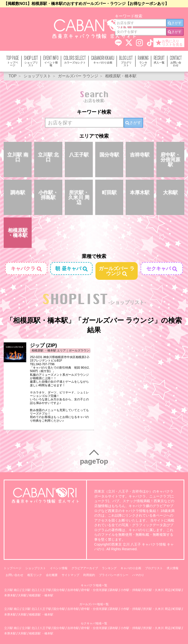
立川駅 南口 (18, 157)
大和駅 (170, 192)
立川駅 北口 (48, 157)
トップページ (13, 568)
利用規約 (89, 575)
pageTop (94, 461)
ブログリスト (154, 568)
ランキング (109, 568)
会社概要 (52, 575)
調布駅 (18, 192)
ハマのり (138, 575)
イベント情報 (59, 568)
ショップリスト (36, 568)
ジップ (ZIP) (43, 345)
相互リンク (35, 575)
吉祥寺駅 (140, 155)
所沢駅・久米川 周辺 (79, 197)
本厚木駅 (140, 192)
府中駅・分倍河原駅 (170, 160)
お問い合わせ (14, 575)
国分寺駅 (109, 155)
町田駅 (109, 192)
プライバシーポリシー (114, 575)
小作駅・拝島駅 (48, 195)
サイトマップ (70, 575)
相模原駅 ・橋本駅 (18, 233)
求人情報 (173, 568)
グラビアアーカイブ (85, 568)
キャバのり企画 (131, 568)
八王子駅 (79, 155)
